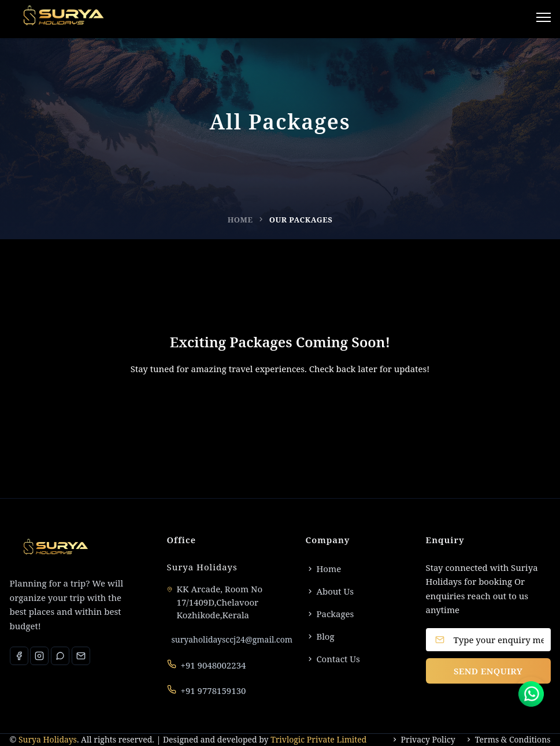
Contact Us (333, 659)
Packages (330, 614)
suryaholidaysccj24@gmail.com (232, 639)
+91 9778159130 (214, 691)
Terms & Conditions (508, 740)
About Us (330, 591)
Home (240, 220)
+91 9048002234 (214, 665)
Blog (320, 636)
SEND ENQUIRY (488, 671)
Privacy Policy (423, 740)
